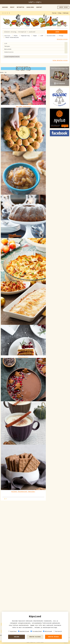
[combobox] (35, 43)
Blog (60, 13)
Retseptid (20, 7)
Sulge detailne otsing (60, 60)
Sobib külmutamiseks (12, 37)
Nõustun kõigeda (53, 637)
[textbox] (28, 57)
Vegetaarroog (25, 36)
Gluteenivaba (51, 36)
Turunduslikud (36, 631)
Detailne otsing (62, 39)
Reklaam (66, 13)
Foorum (54, 13)
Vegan (35, 36)
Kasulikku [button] (30, 7)
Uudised (5, 7)
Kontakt (39, 7)
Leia (57, 32)
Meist (12, 7)
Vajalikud (12, 631)
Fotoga (61, 36)
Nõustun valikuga (35, 637)
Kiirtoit (7, 36)
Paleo (16, 36)
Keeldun (17, 637)
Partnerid (58, 631)
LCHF (42, 36)
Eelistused (48, 631)
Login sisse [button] (63, 7)
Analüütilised (24, 631)
